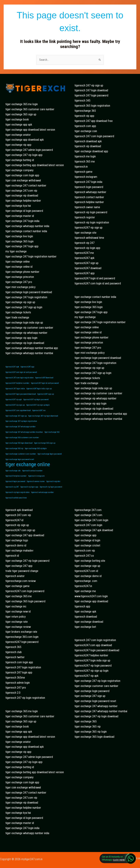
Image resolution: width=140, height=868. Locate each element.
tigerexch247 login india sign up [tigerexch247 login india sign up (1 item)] (39, 389)
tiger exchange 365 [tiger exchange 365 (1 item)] (52, 432)
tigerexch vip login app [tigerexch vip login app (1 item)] (29, 487)
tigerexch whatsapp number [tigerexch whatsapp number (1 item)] (42, 492)
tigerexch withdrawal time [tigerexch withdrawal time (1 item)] (16, 498)
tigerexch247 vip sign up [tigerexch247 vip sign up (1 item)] (15, 405)
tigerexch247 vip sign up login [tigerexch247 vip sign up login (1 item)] (38, 405)
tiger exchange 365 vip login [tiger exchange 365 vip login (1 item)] (36, 448)
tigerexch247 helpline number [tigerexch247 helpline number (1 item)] (17, 383)
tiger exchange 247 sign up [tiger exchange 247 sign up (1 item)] (16, 416)
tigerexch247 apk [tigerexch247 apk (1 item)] (12, 367)
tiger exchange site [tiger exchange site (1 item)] (13, 471)
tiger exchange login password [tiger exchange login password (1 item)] (50, 454)
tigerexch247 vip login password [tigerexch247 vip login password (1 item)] (36, 400)
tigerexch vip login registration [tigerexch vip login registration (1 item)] (17, 492)
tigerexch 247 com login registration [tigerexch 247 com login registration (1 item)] (20, 378)
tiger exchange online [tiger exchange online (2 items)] (28, 465)
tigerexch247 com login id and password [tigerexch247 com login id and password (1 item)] (21, 372)
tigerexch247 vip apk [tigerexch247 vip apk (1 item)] (14, 400)
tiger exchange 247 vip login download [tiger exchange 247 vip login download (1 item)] (43, 416)
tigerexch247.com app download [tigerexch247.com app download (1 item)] (18, 410)
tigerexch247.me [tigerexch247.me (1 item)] (39, 410)
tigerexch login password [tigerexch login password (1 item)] (15, 481)
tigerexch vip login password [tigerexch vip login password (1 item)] (51, 487)
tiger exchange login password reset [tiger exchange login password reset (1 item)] (20, 459)
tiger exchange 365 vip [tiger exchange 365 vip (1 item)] (14, 448)
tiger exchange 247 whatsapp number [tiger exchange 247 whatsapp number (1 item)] (21, 427)
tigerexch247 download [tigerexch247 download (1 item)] (44, 378)
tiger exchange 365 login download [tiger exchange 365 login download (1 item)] (19, 443)
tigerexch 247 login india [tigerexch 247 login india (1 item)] (15, 389)
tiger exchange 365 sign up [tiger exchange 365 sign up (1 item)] (45, 443)
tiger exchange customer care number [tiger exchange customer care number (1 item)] (21, 454)
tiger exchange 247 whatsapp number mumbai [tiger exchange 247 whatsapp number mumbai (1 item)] (24, 432)
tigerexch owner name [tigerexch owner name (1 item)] (36, 481)
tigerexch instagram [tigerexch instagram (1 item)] (36, 476)
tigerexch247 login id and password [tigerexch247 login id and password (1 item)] (45, 383)
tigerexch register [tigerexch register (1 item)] (53, 481)
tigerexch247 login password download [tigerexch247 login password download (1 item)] (21, 394)
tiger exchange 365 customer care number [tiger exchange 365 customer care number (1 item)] (22, 438)
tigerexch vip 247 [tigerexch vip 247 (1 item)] (12, 487)
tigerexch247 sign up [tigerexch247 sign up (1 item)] (46, 394)
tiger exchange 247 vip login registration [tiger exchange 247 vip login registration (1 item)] (21, 421)
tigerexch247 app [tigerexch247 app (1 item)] (27, 367)
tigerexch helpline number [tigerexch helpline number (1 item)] (16, 476)
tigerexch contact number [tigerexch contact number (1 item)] (32, 471)
